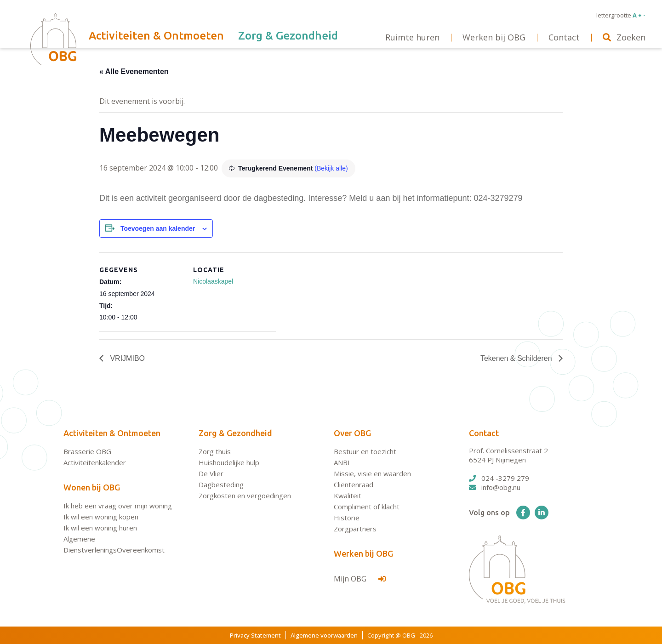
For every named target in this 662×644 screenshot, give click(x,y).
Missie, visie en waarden (372, 473)
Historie (347, 518)
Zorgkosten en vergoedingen (245, 496)
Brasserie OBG (87, 451)
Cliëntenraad (354, 484)
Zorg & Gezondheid (235, 433)
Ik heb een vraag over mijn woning (118, 506)
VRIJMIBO (126, 358)
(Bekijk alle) (331, 168)
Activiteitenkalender (95, 462)
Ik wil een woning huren (100, 528)
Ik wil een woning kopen (101, 517)
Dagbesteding (221, 484)
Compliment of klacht (367, 507)
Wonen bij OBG (92, 487)
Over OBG (352, 433)
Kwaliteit (348, 496)
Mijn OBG (360, 579)
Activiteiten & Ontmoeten (112, 433)
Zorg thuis (215, 451)
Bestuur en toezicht (365, 451)
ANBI (342, 462)
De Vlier (211, 473)
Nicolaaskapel (213, 281)
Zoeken (624, 37)
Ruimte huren (412, 37)
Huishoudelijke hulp (229, 462)
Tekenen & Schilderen (517, 358)
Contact (484, 433)
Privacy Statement (255, 635)
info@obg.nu (495, 487)
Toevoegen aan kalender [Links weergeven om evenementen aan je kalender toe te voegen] (158, 228)
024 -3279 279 (499, 478)
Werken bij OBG (363, 553)
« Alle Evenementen (134, 71)
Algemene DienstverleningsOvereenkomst (114, 544)
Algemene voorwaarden (324, 635)
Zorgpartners (355, 529)
